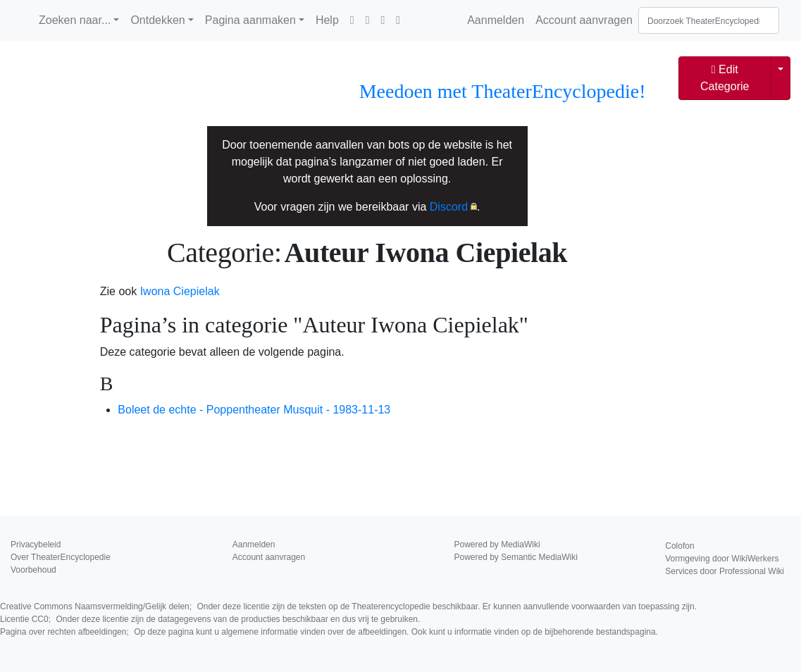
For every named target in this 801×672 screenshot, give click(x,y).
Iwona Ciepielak (180, 291)
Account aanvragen (584, 20)
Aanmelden (496, 20)
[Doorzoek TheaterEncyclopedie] (709, 20)
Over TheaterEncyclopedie (61, 557)
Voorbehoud (33, 570)
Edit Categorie (725, 78)
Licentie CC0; (210, 619)
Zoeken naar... (75, 20)
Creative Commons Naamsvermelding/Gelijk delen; (348, 606)
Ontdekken (157, 20)
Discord (449, 207)
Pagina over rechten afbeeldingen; (329, 632)
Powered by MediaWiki (497, 545)
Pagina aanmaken (250, 20)
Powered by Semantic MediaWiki (516, 557)
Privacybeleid (36, 545)
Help (327, 20)
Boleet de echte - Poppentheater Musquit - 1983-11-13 (254, 410)
